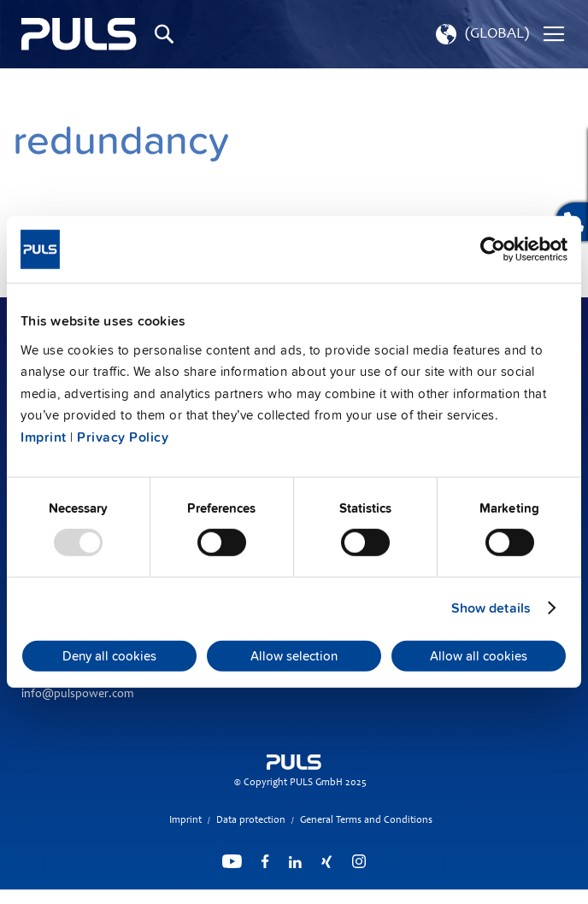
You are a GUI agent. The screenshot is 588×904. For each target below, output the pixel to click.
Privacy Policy (123, 437)
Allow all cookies (479, 656)
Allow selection (294, 656)
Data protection (251, 820)
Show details (491, 608)
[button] (481, 34)
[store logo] (79, 34)
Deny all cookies (109, 656)
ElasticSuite (360, 896)
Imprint (44, 437)
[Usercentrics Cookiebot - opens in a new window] (493, 249)
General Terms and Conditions (366, 820)
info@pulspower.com (77, 695)
